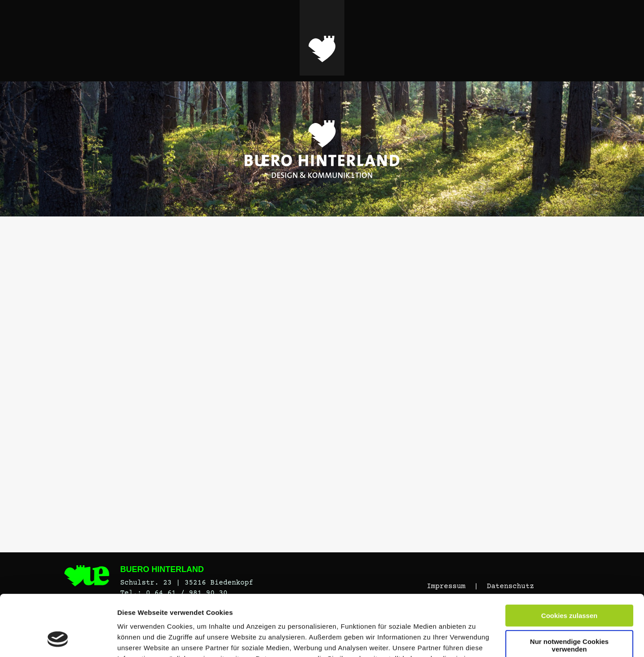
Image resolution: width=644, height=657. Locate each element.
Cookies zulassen (569, 561)
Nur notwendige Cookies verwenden (569, 590)
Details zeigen (140, 639)
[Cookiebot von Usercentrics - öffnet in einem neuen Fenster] (58, 640)
